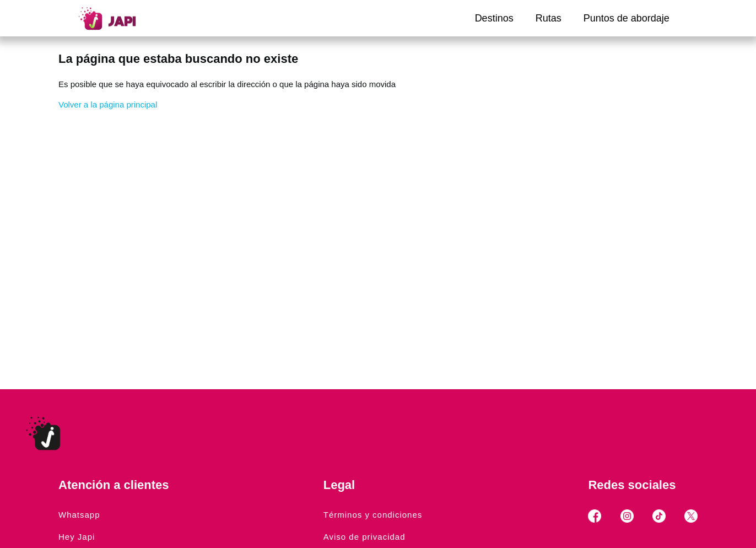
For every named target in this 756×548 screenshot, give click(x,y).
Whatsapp (79, 515)
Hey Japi (77, 537)
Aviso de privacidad (364, 537)
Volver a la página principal (108, 104)
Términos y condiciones (373, 515)
